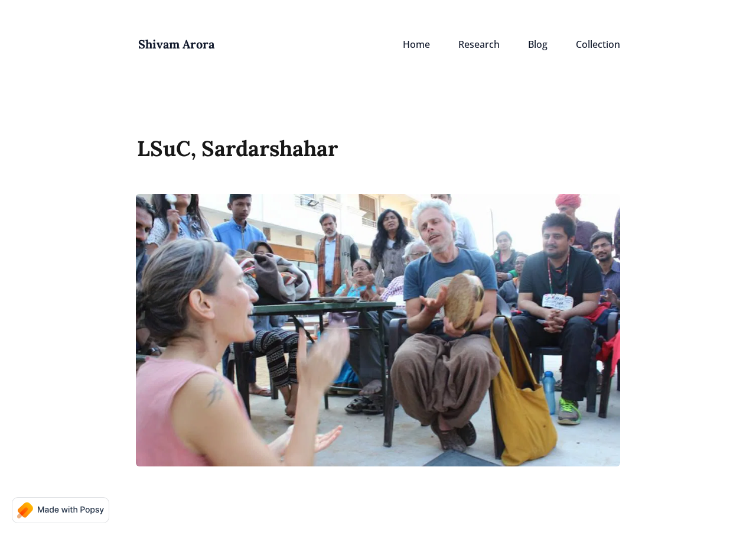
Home (416, 44)
